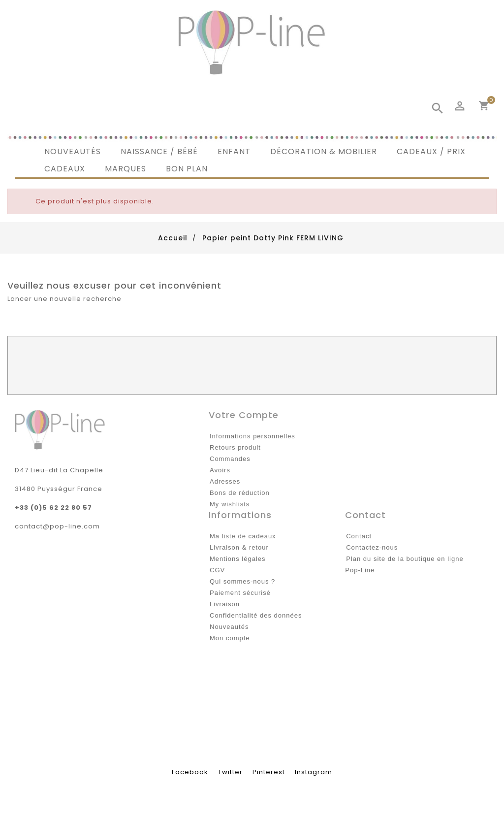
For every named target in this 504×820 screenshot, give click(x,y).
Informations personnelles (252, 436)
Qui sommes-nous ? (242, 581)
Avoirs (220, 470)
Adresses (225, 481)
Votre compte (244, 415)
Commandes (230, 459)
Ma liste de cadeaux (243, 536)
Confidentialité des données (256, 615)
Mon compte (230, 638)
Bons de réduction (240, 493)
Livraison (225, 604)
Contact (359, 536)
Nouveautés (229, 627)
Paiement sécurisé (240, 593)
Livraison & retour (239, 547)
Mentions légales (238, 559)
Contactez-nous (372, 547)
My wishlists (230, 504)
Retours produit (235, 447)
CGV (217, 570)
